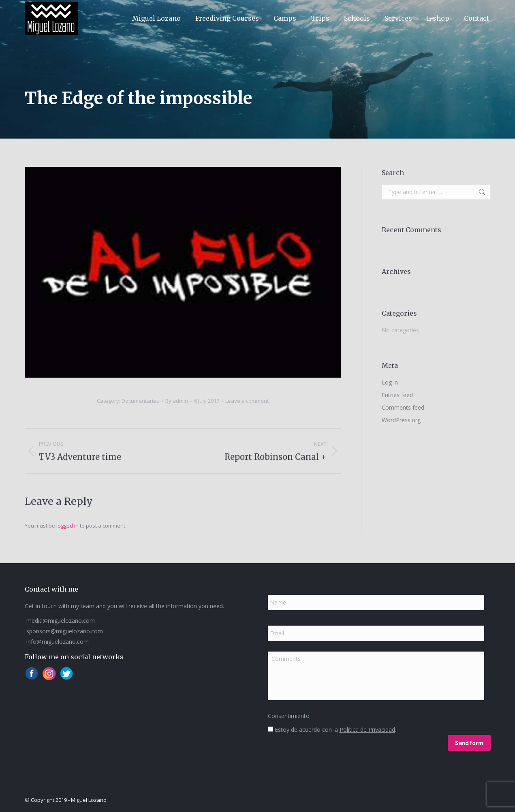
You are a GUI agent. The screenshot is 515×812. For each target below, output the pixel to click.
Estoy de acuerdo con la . (335, 730)
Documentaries (140, 401)
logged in (67, 526)
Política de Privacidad (367, 730)
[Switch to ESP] (402, 11)
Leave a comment (247, 401)
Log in (390, 382)
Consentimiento (292, 716)
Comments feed (403, 407)
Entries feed (397, 395)
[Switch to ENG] (422, 11)
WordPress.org (401, 420)
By (177, 401)
